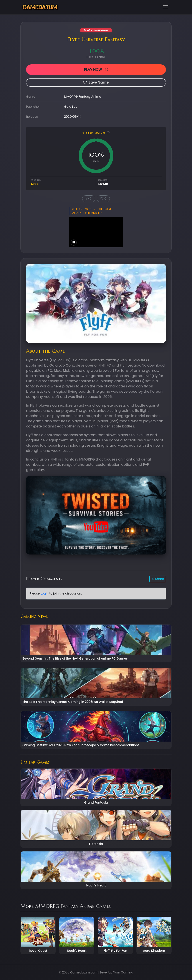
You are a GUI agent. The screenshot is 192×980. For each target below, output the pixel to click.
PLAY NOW (96, 70)
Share (158, 579)
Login (44, 593)
